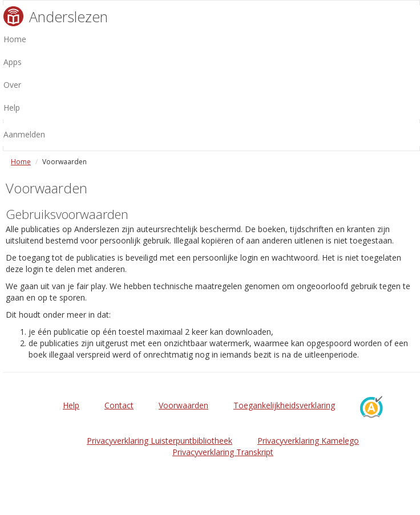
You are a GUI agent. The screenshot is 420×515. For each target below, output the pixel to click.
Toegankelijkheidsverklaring (284, 405)
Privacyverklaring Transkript (223, 452)
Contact (119, 405)
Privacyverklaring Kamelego (308, 441)
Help (71, 405)
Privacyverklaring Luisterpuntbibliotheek (159, 441)
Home (21, 162)
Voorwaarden (183, 405)
